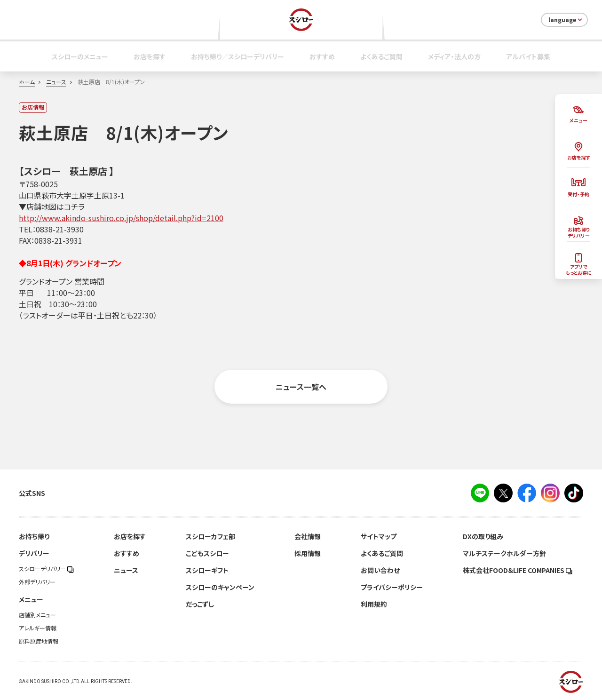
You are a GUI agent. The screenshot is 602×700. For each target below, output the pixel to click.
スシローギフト (207, 570)
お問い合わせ (380, 570)
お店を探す (150, 56)
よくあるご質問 (381, 56)
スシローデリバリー (46, 569)
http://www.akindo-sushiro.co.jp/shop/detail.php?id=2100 (121, 218)
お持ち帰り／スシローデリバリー (238, 56)
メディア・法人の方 (454, 56)
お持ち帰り (34, 536)
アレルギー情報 (38, 628)
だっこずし (200, 604)
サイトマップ (379, 536)
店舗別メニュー (37, 615)
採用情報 (308, 553)
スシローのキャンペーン (220, 587)
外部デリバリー (37, 582)
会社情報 (308, 536)
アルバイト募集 (528, 56)
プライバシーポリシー (392, 587)
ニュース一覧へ (301, 387)
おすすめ (322, 56)
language (566, 20)
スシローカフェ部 (210, 536)
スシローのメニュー (80, 56)
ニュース (56, 82)
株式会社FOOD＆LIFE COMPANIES (518, 570)
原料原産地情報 (39, 641)
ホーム (27, 82)
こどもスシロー (207, 553)
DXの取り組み (483, 536)
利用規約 (374, 604)
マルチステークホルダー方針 (504, 553)
